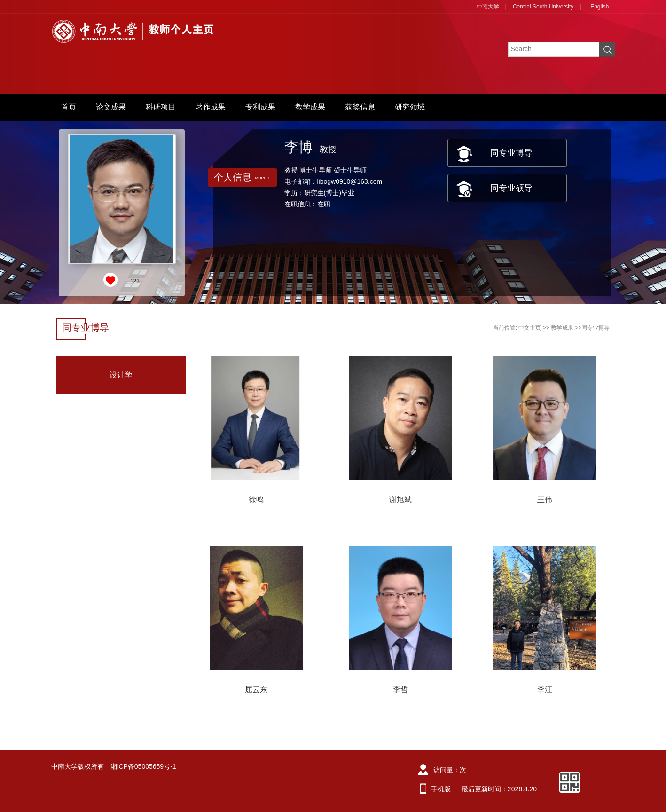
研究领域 (410, 107)
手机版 (441, 789)
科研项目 (161, 107)
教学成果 (310, 107)
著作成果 (211, 107)
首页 (69, 107)
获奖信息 (360, 107)
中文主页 (530, 328)
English (599, 7)
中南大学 (488, 7)
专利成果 (260, 107)
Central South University (543, 7)
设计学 (121, 375)
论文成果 (111, 107)
